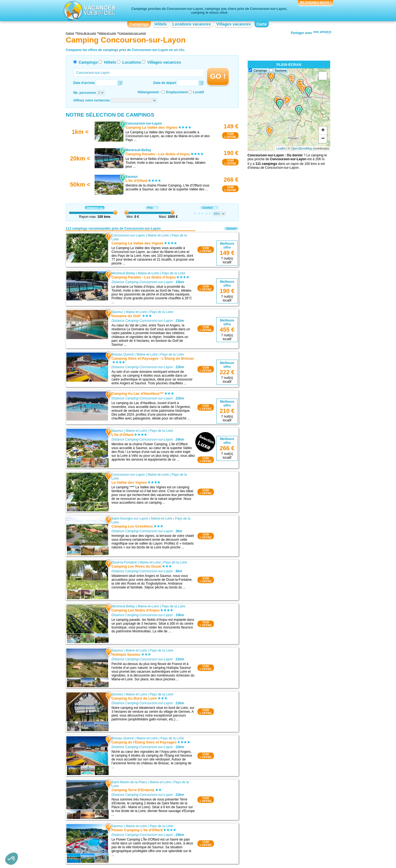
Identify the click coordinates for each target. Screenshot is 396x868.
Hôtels (161, 24)
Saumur (117, 312)
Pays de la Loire (173, 273)
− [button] (323, 139)
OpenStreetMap (302, 148)
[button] (12, 859)
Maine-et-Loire (158, 235)
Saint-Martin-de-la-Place (129, 782)
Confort (210, 208)
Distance (95, 208)
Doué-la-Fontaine (124, 562)
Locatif (198, 92)
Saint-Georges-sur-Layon (130, 518)
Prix (152, 208)
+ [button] (323, 131)
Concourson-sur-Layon (128, 235)
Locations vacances (191, 24)
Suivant (231, 229)
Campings (139, 24)
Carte (262, 24)
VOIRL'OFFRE (230, 136)
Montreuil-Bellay (123, 273)
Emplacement (177, 92)
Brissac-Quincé (122, 354)
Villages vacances (234, 24)
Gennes (117, 694)
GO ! (218, 76)
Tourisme (281, 71)
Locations (132, 62)
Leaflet (281, 148)
